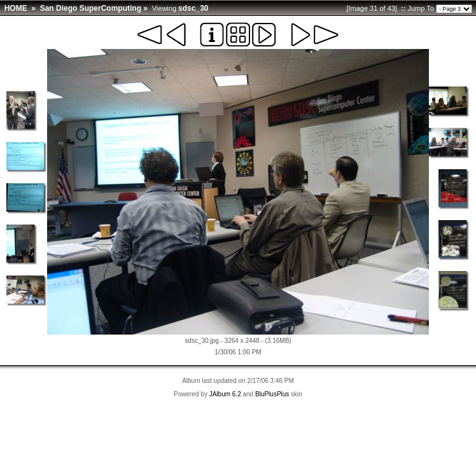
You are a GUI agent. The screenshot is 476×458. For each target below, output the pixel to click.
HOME (16, 8)
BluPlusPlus (272, 394)
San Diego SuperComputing (91, 8)
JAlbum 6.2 (225, 394)
